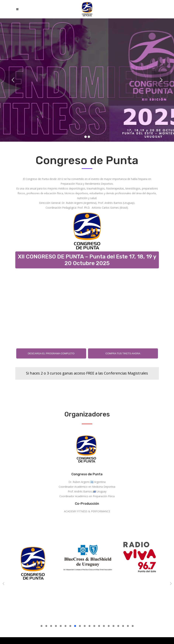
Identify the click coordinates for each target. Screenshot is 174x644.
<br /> (87, 306)
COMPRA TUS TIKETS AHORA (123, 353)
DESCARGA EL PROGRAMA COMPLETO (51, 353)
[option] (48, 565)
